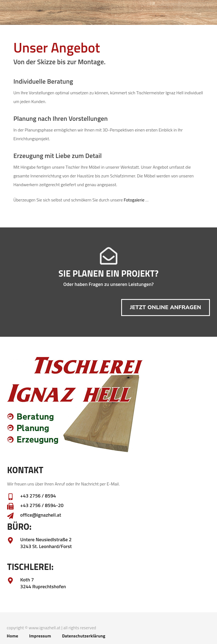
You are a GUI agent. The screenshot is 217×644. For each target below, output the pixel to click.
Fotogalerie (134, 200)
